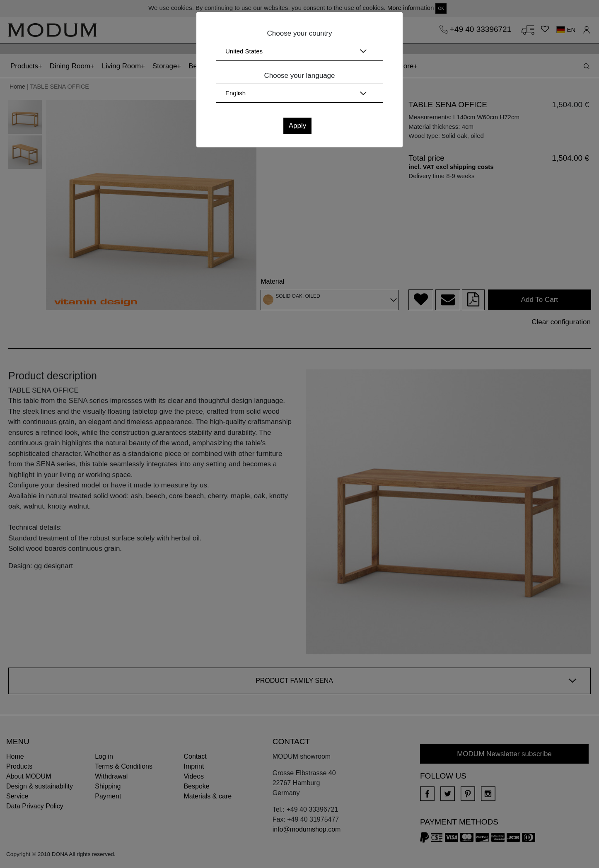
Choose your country (300, 33)
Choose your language (299, 76)
